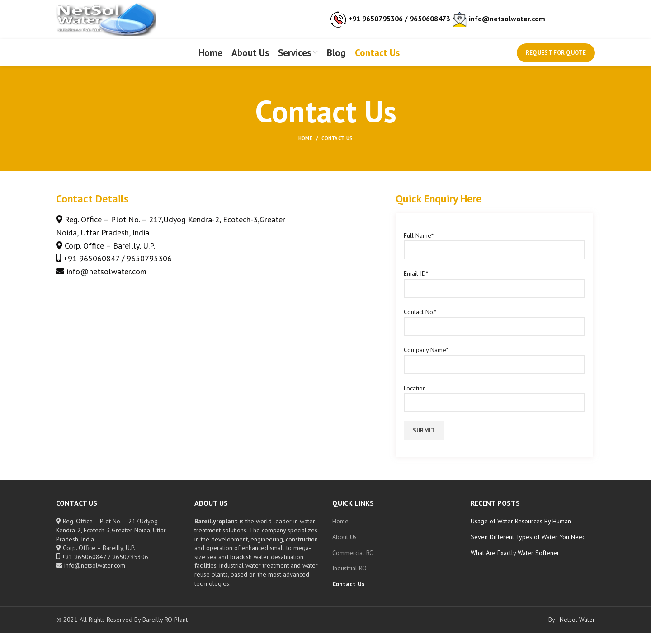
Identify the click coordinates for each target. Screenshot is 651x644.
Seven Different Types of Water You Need (528, 548)
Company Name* (494, 368)
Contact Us (349, 595)
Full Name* (494, 254)
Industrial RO (349, 579)
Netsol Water (577, 631)
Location (494, 406)
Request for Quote (556, 62)
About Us (344, 548)
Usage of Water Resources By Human (521, 532)
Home (305, 150)
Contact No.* (494, 330)
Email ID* (494, 292)
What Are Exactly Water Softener (515, 564)
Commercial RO (353, 564)
